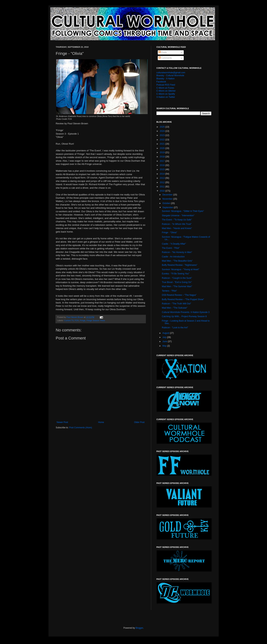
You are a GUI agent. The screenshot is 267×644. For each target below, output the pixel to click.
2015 (163, 169)
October (167, 203)
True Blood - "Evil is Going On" (177, 282)
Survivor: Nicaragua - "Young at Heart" (180, 269)
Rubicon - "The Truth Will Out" (176, 304)
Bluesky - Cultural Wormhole (170, 75)
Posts (163, 52)
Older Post (139, 422)
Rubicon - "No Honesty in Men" (177, 252)
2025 (163, 127)
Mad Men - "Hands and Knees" (177, 228)
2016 (163, 165)
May (165, 346)
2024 (163, 131)
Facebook (161, 82)
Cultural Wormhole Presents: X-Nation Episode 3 (186, 312)
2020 (163, 148)
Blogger (139, 628)
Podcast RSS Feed (166, 85)
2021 (163, 144)
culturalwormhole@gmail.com (171, 73)
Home (101, 422)
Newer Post (62, 422)
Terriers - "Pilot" (169, 291)
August (166, 333)
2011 (163, 187)
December (168, 195)
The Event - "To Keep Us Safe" (177, 220)
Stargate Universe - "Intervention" (178, 216)
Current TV (69, 320)
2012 (163, 182)
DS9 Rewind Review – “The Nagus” (179, 295)
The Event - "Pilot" (171, 248)
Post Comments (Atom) (81, 428)
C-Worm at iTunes (165, 88)
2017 (163, 161)
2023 (163, 135)
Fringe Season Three (96, 320)
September (168, 207)
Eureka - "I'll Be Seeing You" (175, 274)
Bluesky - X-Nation (166, 79)
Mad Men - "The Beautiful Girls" (177, 261)
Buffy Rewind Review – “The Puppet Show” (183, 299)
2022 (163, 140)
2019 (163, 152)
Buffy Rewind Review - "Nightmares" (180, 265)
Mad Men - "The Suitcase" (174, 308)
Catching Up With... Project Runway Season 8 (184, 316)
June (165, 341)
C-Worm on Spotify (166, 94)
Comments (165, 58)
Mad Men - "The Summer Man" (177, 286)
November (168, 199)
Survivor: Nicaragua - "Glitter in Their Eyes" (183, 211)
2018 (163, 157)
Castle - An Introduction (173, 257)
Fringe (83, 320)
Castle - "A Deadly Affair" (174, 244)
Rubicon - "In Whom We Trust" (177, 224)
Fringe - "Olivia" (169, 233)
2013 (163, 178)
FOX (77, 320)
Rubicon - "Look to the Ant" (175, 328)
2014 (163, 174)
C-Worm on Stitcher (166, 91)
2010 (163, 191)
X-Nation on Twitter (166, 97)
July (165, 337)
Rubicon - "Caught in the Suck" (177, 278)
